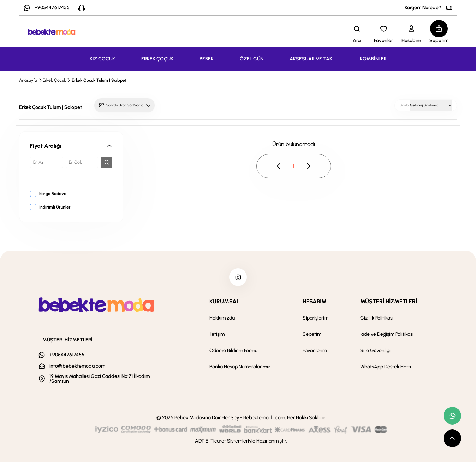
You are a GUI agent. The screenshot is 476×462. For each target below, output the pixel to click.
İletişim (217, 334)
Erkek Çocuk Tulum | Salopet (99, 80)
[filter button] (107, 162)
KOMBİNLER (373, 59)
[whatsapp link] (452, 416)
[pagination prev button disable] (279, 166)
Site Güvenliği (375, 350)
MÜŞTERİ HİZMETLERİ (389, 301)
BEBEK (207, 59)
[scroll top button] (452, 438)
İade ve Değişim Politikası (387, 334)
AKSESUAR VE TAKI (312, 59)
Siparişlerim (316, 318)
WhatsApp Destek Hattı (386, 367)
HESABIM (315, 301)
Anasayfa (28, 80)
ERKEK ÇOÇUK (157, 59)
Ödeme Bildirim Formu (233, 350)
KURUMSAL (224, 301)
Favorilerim (315, 350)
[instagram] (238, 277)
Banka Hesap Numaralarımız (240, 367)
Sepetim (312, 334)
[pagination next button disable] (308, 166)
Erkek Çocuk (54, 80)
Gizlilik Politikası (377, 318)
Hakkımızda (222, 318)
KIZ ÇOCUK (102, 59)
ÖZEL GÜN (252, 59)
